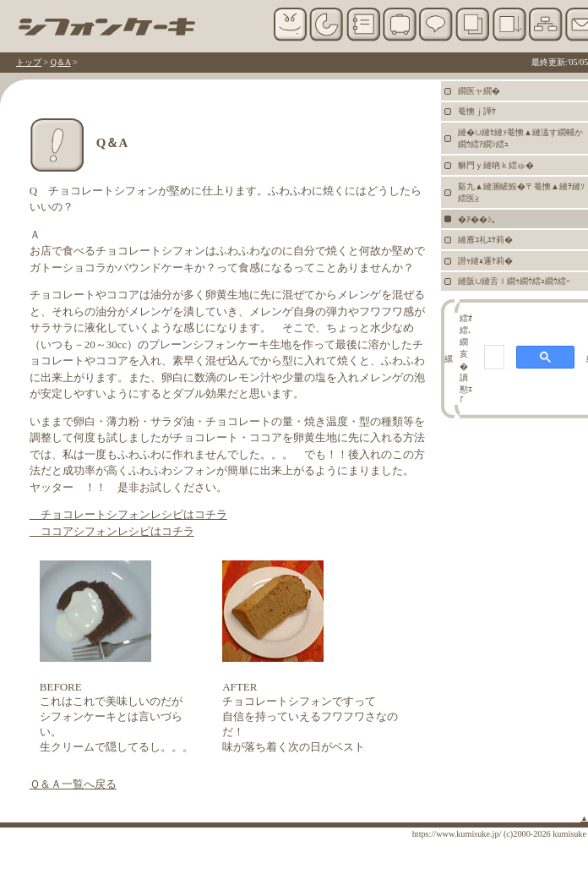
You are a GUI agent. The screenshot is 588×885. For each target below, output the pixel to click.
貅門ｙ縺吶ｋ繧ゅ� (496, 165)
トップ (29, 62)
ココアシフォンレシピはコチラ (112, 531)
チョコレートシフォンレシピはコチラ (128, 514)
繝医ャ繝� (479, 91)
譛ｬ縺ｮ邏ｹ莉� (485, 261)
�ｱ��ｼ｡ (477, 219)
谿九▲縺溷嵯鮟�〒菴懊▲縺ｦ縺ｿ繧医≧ (521, 192)
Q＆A (61, 62)
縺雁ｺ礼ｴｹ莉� (485, 240)
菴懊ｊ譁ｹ (477, 111)
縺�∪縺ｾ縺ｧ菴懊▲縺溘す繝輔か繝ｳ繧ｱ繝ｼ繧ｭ (520, 138)
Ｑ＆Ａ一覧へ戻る (73, 784)
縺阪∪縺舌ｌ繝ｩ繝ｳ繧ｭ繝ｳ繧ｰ (514, 281)
